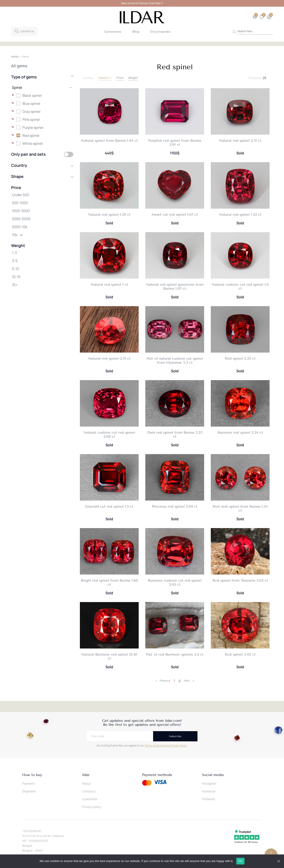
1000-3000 (21, 211)
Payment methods (157, 775)
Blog (136, 32)
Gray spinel (31, 112)
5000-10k (20, 227)
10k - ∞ (17, 235)
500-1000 (20, 203)
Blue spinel (31, 104)
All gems (19, 66)
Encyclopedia (160, 32)
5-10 (16, 269)
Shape (42, 176)
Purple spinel (33, 128)
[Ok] (278, 861)
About (86, 783)
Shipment (29, 791)
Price (120, 78)
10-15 (16, 277)
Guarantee (90, 799)
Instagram (209, 783)
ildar (86, 775)
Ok (240, 861)
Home (15, 57)
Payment (29, 783)
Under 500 (21, 195)
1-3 (14, 253)
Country (42, 165)
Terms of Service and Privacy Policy (166, 745)
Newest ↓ (105, 78)
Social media (213, 775)
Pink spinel (31, 120)
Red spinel (31, 136)
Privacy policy (92, 807)
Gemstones (113, 32)
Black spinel (32, 96)
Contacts (89, 791)
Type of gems (42, 77)
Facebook (209, 791)
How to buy (32, 775)
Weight (133, 78)
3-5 (15, 261)
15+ (15, 285)
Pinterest (209, 799)
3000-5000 (21, 219)
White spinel (33, 144)
